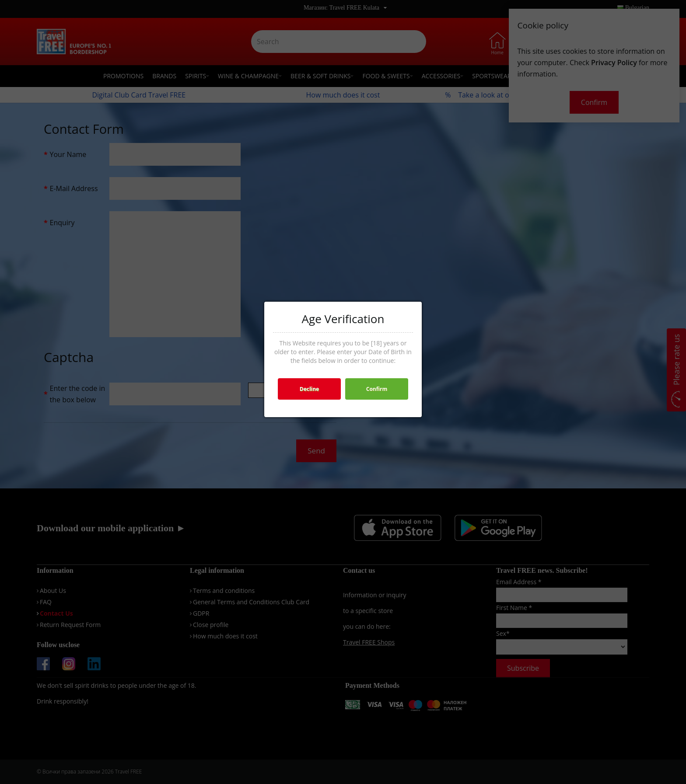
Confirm (377, 389)
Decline (309, 389)
